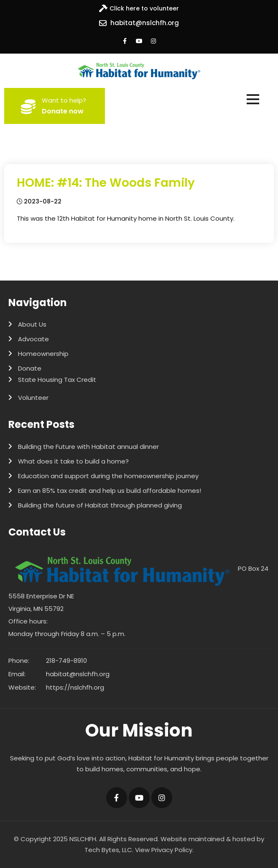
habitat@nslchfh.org (145, 23)
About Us (32, 324)
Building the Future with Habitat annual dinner (88, 447)
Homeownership (43, 354)
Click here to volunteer (144, 8)
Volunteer (33, 398)
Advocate (33, 339)
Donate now (63, 111)
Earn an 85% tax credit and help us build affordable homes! (110, 491)
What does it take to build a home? (73, 461)
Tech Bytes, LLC (108, 850)
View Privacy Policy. (164, 850)
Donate (30, 368)
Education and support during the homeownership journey (108, 476)
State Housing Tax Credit (57, 380)
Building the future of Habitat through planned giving (100, 505)
